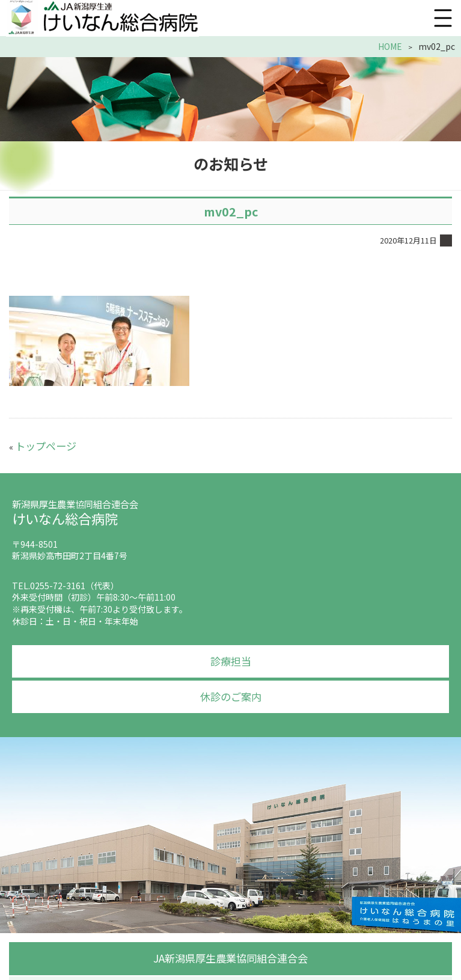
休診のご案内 (231, 688)
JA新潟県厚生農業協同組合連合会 (231, 947)
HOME (392, 47)
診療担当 (231, 655)
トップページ (40, 443)
